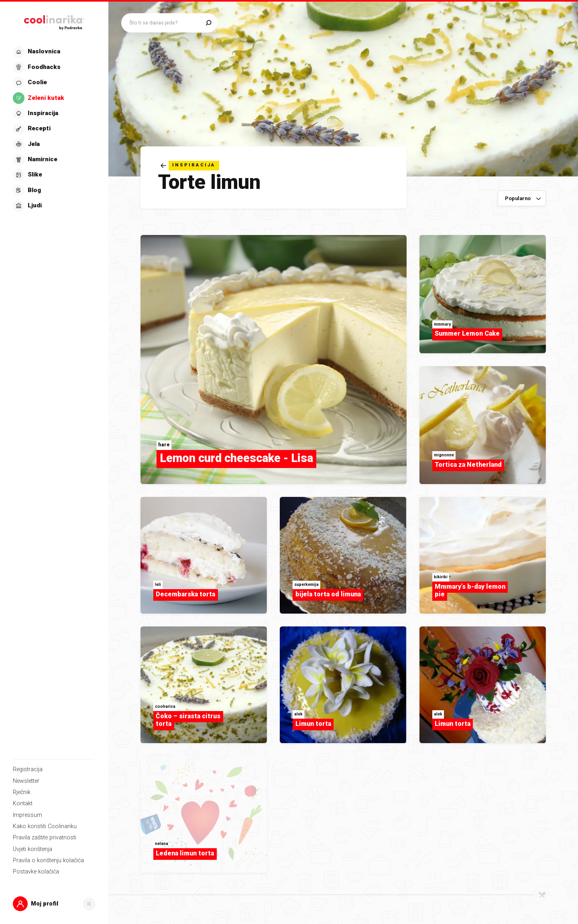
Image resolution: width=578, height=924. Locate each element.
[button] (54, 904)
